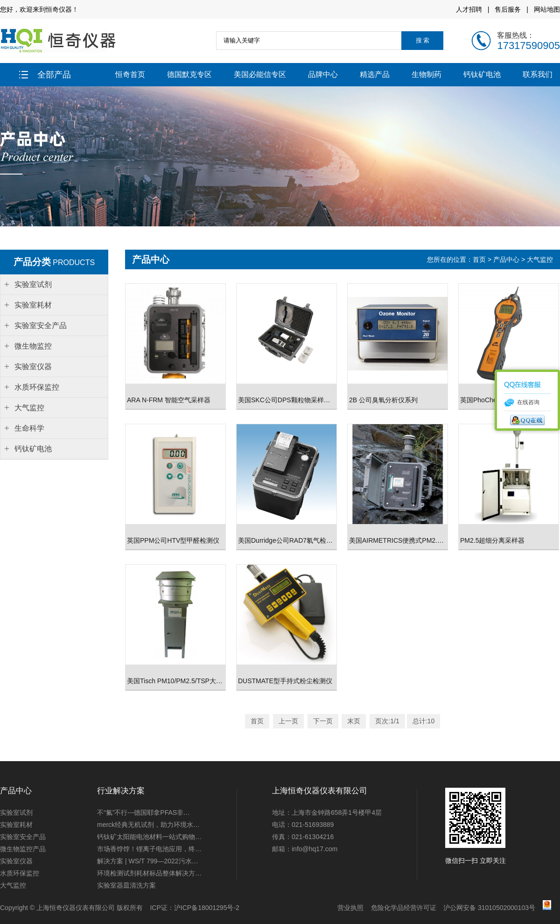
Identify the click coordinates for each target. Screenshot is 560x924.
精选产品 (375, 74)
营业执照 (350, 908)
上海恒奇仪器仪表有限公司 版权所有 (90, 908)
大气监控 (540, 259)
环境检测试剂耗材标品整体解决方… (149, 873)
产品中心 (506, 259)
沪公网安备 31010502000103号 (489, 908)
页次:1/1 (387, 721)
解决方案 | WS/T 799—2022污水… (148, 861)
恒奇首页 (130, 74)
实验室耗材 (16, 825)
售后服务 (508, 9)
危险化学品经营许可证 (404, 908)
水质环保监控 (20, 873)
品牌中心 (323, 74)
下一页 (323, 721)
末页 (354, 721)
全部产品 (45, 75)
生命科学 (29, 428)
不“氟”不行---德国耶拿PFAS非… (143, 812)
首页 (480, 259)
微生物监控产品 (23, 849)
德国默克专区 (189, 74)
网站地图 (547, 9)
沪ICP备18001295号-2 (207, 908)
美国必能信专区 (260, 74)
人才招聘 (469, 9)
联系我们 (538, 74)
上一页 (288, 721)
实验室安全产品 (23, 837)
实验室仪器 (16, 861)
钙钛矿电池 (482, 74)
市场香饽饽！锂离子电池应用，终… (149, 849)
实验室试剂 (16, 812)
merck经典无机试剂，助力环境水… (148, 825)
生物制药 (427, 74)
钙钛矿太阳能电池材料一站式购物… (149, 837)
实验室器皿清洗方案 (126, 885)
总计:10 (423, 721)
